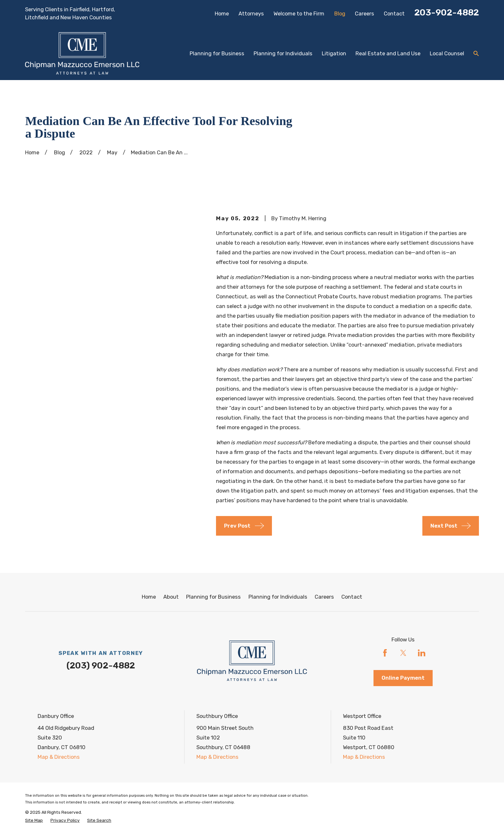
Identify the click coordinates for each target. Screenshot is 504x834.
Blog (340, 14)
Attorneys (251, 14)
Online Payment (403, 678)
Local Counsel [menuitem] (447, 53)
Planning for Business (213, 597)
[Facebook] (385, 653)
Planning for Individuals (278, 597)
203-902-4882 (447, 13)
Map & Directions (59, 757)
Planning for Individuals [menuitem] (283, 53)
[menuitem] (34, 820)
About (171, 597)
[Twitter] (403, 653)
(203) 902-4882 (101, 666)
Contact (394, 14)
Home (222, 14)
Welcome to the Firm (299, 14)
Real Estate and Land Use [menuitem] (388, 53)
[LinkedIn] (422, 653)
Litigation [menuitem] (334, 53)
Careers (364, 14)
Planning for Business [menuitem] (217, 53)
